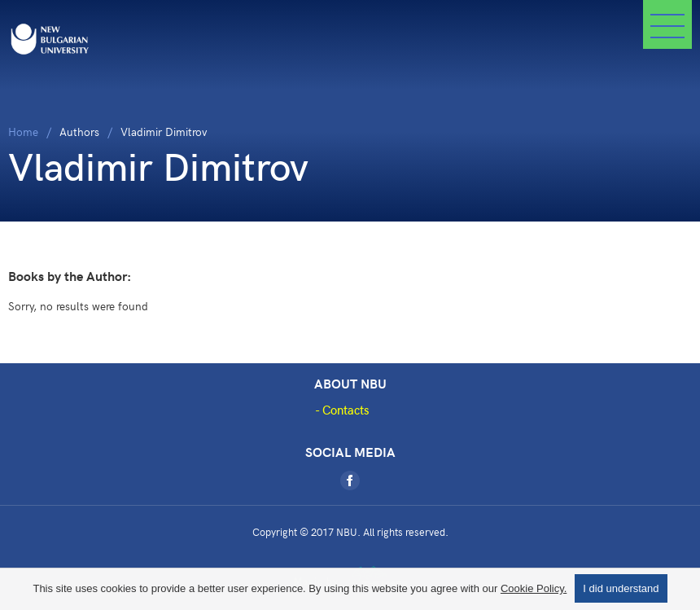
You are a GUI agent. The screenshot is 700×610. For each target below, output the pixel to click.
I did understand (621, 588)
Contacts (346, 410)
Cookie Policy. (534, 588)
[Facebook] (350, 481)
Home (23, 132)
